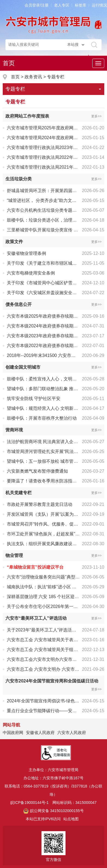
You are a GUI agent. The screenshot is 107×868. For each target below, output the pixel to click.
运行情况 (99, 5)
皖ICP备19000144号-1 (29, 803)
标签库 (81, 5)
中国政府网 (13, 733)
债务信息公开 (19, 304)
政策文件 (14, 242)
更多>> (96, 116)
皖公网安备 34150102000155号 (53, 811)
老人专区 (62, 5)
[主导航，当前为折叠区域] (98, 63)
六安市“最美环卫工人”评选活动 (36, 618)
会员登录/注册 (37, 5)
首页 (9, 63)
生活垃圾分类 (19, 179)
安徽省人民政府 (40, 733)
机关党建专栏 (19, 493)
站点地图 (71, 819)
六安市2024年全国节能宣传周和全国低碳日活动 (52, 681)
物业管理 (14, 555)
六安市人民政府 (72, 733)
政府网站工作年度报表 (27, 116)
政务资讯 (33, 77)
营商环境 (14, 430)
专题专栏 (56, 77)
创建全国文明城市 (23, 367)
